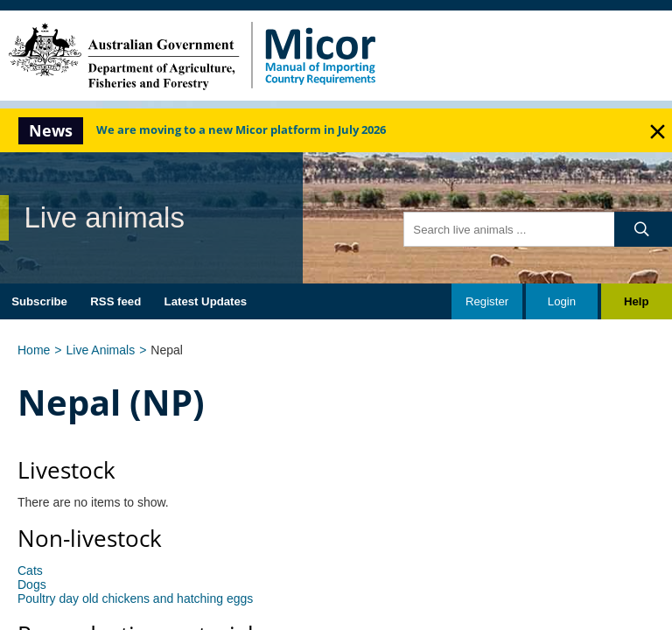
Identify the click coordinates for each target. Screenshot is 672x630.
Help (637, 301)
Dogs (32, 584)
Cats (30, 570)
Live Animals (101, 350)
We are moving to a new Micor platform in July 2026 (241, 130)
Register (487, 301)
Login (562, 301)
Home (34, 350)
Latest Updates (206, 301)
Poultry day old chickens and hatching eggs (135, 598)
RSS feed (115, 301)
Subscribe (39, 301)
